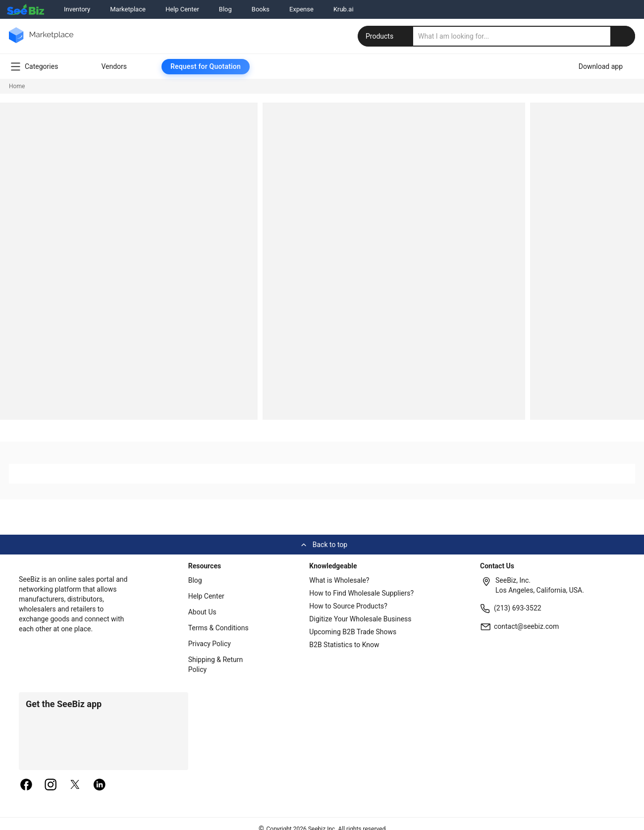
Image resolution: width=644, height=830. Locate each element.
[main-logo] (41, 42)
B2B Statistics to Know (344, 645)
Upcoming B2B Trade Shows (353, 632)
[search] (524, 36)
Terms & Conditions (218, 628)
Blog (225, 9)
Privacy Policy (210, 644)
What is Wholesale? (339, 580)
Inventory (77, 9)
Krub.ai (344, 9)
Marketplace (128, 9)
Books (261, 9)
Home (17, 86)
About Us (202, 612)
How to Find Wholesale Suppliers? (361, 593)
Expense (301, 9)
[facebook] (26, 785)
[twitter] (75, 785)
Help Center (182, 9)
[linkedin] (100, 785)
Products (386, 36)
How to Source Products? (348, 606)
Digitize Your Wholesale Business (360, 619)
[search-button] (623, 36)
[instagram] (51, 785)
